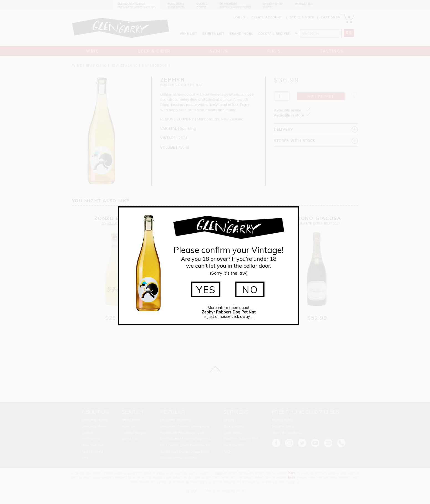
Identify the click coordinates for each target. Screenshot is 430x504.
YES (206, 290)
